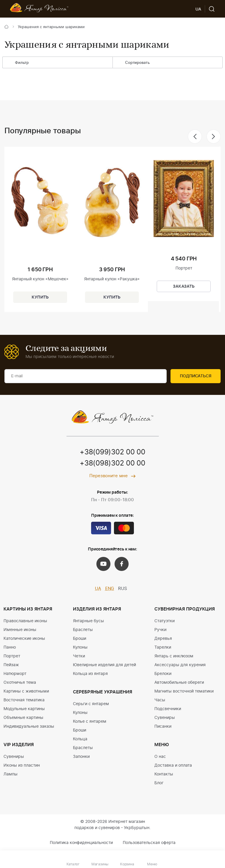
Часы (160, 700)
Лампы (11, 774)
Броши (80, 639)
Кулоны (80, 647)
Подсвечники (168, 709)
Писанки (163, 727)
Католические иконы (24, 639)
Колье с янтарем (90, 722)
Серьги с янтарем (91, 704)
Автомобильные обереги (179, 683)
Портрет (12, 656)
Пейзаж (11, 665)
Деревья (163, 639)
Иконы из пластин (22, 765)
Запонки (81, 757)
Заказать (184, 287)
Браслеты (83, 630)
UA (98, 589)
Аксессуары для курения (180, 665)
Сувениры (14, 757)
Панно (10, 647)
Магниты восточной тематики (184, 691)
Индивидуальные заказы (29, 727)
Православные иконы (25, 621)
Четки (79, 656)
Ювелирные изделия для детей (104, 665)
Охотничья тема (20, 683)
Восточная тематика (24, 700)
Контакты (164, 774)
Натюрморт (15, 674)
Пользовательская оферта (149, 843)
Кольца (80, 739)
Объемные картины (23, 718)
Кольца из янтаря (90, 674)
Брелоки (163, 674)
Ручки (160, 630)
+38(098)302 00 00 (112, 463)
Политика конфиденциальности (81, 843)
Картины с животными (26, 691)
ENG (110, 589)
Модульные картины (24, 709)
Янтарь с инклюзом (174, 656)
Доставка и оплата (173, 765)
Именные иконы (20, 630)
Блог (159, 783)
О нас (160, 757)
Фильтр (17, 63)
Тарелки (163, 647)
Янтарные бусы (88, 621)
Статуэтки (165, 621)
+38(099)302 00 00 (112, 452)
